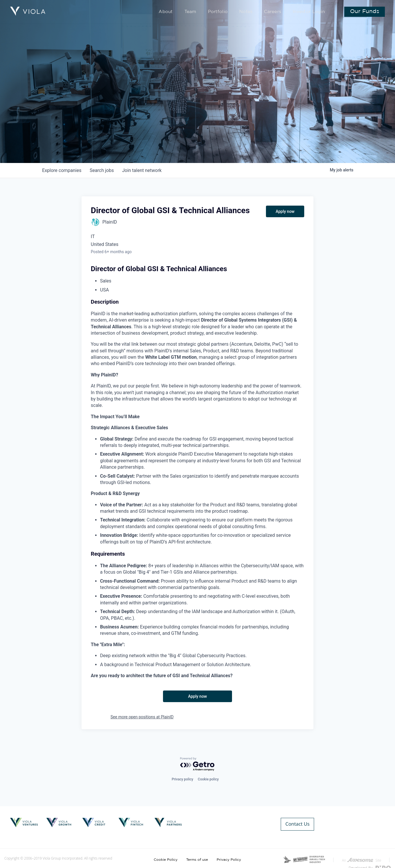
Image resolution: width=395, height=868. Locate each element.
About (182, 12)
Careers (278, 12)
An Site (362, 851)
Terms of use (197, 850)
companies (62, 170)
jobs (103, 170)
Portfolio (229, 12)
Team (205, 12)
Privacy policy (182, 779)
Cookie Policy (166, 850)
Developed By (370, 858)
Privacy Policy (229, 850)
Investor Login (310, 12)
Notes (254, 12)
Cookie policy (208, 779)
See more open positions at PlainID (142, 717)
